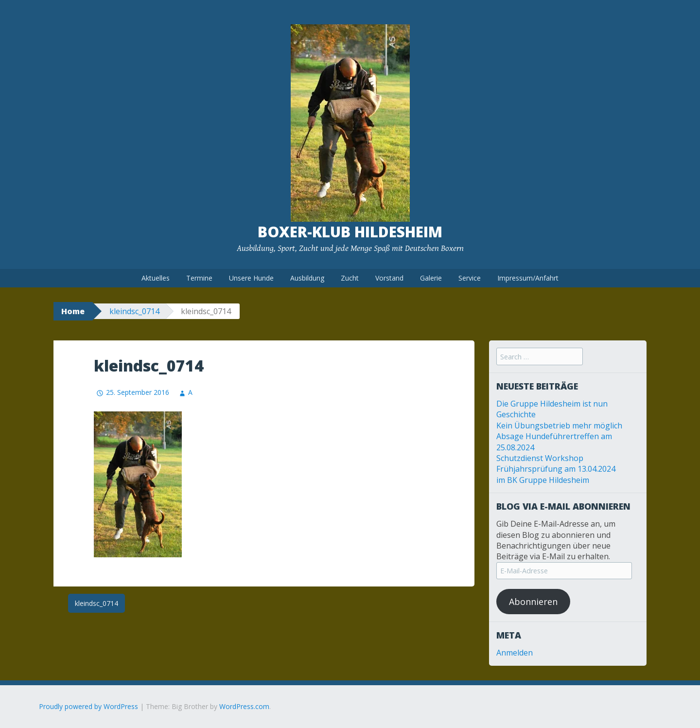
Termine (199, 278)
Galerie (431, 278)
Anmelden (515, 653)
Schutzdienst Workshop (540, 458)
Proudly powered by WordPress (88, 706)
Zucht (350, 278)
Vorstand (389, 278)
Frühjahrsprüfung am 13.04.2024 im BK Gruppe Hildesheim (556, 474)
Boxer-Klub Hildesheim (350, 232)
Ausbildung (307, 278)
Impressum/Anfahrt (528, 278)
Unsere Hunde (251, 278)
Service (470, 278)
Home (73, 311)
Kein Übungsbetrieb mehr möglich (559, 426)
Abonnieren (533, 602)
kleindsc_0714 (134, 311)
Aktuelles (156, 278)
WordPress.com (244, 706)
